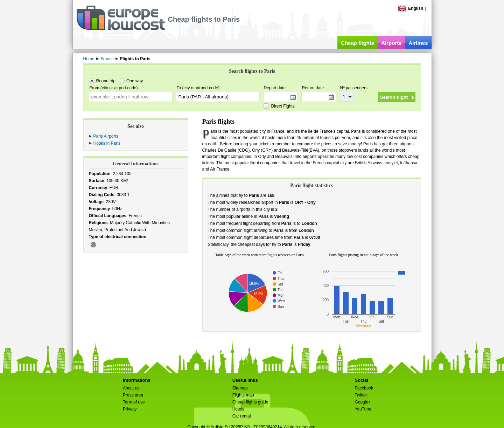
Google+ (363, 402)
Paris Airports (106, 136)
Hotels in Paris (107, 143)
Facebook (364, 388)
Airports (391, 43)
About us (131, 388)
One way (135, 81)
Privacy (130, 409)
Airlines (418, 43)
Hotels (238, 409)
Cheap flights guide (250, 402)
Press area (133, 395)
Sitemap (240, 388)
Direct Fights (283, 106)
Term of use (134, 402)
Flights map (243, 395)
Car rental (242, 416)
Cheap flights (358, 43)
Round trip (106, 81)
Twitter (361, 395)
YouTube (363, 409)
